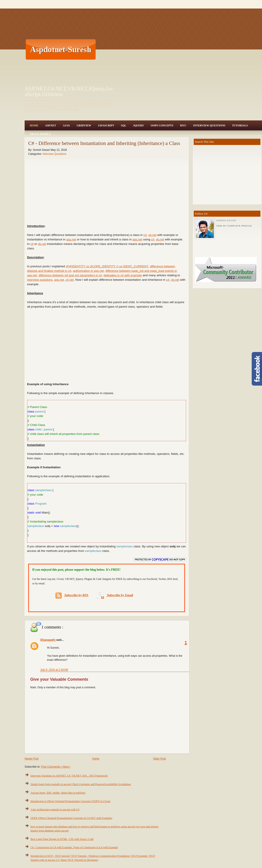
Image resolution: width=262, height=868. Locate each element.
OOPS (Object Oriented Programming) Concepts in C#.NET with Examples (71, 818)
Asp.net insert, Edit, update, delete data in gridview (58, 793)
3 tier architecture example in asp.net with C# (55, 810)
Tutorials (240, 125)
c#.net (70, 280)
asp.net (71, 239)
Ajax (66, 125)
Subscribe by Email (115, 595)
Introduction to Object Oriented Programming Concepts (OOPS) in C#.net (70, 801)
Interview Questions (209, 125)
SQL (124, 125)
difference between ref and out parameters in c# (70, 275)
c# (145, 235)
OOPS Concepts (162, 125)
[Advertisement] (179, 49)
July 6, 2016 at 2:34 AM (54, 670)
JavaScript (106, 125)
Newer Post (32, 759)
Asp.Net (50, 125)
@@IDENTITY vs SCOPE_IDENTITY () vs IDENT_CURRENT (107, 266)
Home (34, 125)
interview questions (40, 280)
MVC (183, 125)
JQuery (139, 125)
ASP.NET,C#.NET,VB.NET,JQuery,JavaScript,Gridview (69, 91)
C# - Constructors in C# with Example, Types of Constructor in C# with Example (74, 847)
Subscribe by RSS (72, 595)
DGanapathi (48, 640)
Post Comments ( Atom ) (56, 767)
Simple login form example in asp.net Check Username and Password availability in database (81, 784)
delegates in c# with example (123, 275)
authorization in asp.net (88, 271)
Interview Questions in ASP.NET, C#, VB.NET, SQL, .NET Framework (69, 776)
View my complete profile (234, 226)
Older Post (159, 759)
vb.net (152, 235)
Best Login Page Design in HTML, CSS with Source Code (62, 839)
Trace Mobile (40, 134)
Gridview (84, 125)
